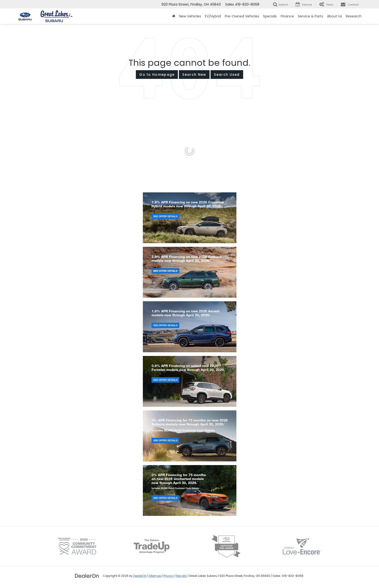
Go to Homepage (157, 75)
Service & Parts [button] (310, 16)
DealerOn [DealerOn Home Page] (140, 576)
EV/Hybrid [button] (213, 16)
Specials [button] (270, 16)
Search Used (227, 75)
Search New (194, 75)
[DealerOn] (87, 576)
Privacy (169, 576)
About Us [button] (335, 16)
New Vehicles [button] (190, 16)
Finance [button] (287, 16)
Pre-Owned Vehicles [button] (242, 16)
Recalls (182, 576)
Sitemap (155, 576)
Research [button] (354, 16)
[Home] (174, 16)
